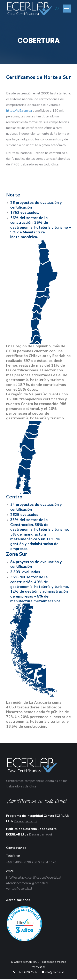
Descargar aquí (26, 821)
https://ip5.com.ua (19, 111)
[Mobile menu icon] (67, 9)
